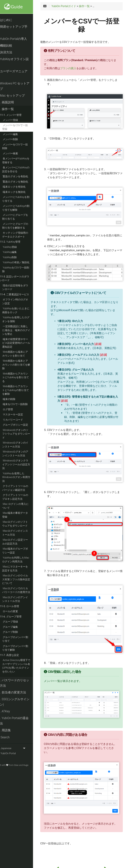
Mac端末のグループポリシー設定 (21, 551)
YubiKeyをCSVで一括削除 (22, 270)
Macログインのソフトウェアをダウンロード (21, 524)
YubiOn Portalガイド (71, 7)
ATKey (9, 711)
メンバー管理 (17, 115)
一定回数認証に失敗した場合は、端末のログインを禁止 (22, 330)
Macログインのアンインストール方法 (21, 599)
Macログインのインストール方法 (21, 533)
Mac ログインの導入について (21, 506)
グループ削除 (16, 632)
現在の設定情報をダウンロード (21, 287)
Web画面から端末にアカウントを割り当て (21, 354)
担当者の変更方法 (17, 692)
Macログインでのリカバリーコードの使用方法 (22, 590)
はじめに (10, 20)
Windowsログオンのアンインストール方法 (21, 454)
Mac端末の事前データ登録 (21, 515)
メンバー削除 (16, 139)
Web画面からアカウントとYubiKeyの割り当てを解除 (21, 390)
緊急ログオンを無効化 (21, 182)
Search (9, 737)
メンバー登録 (16, 120)
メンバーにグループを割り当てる (21, 217)
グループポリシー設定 (21, 425)
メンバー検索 (16, 153)
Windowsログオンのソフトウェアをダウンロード (22, 434)
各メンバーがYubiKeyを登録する (22, 160)
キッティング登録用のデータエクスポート (21, 235)
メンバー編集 (16, 134)
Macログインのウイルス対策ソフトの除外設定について (22, 579)
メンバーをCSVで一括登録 (21, 127)
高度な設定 (15, 655)
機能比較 (10, 46)
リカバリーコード (19, 420)
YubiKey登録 (16, 247)
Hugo (32, 765)
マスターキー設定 (19, 414)
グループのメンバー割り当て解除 (21, 648)
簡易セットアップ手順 (18, 29)
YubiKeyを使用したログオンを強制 (22, 319)
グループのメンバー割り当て (21, 639)
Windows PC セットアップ (19, 86)
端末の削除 (15, 399)
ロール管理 (15, 606)
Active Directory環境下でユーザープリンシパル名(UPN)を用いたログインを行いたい (22, 666)
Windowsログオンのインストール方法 (21, 445)
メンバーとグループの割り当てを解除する (21, 226)
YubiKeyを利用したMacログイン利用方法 (22, 560)
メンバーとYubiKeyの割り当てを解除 (22, 208)
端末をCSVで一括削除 (21, 404)
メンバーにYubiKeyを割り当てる (22, 199)
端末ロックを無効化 (20, 192)
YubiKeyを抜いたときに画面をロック (22, 310)
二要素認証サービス (20, 294)
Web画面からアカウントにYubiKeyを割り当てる (21, 377)
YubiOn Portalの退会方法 (19, 721)
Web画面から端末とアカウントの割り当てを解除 (22, 365)
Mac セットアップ (17, 96)
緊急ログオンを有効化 (21, 176)
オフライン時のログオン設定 (21, 301)
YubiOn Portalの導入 (18, 39)
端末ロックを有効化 (20, 187)
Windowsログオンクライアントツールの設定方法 (22, 464)
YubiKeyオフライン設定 (19, 62)
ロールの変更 (16, 611)
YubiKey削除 (16, 257)
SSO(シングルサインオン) (19, 702)
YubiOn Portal (12, 753)
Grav (22, 765)
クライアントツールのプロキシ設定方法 (21, 497)
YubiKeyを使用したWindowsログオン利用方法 (22, 477)
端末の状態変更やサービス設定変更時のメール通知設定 (22, 343)
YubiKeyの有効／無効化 (22, 262)
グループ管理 (17, 617)
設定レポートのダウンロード (20, 278)
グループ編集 (16, 627)
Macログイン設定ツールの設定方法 (21, 542)
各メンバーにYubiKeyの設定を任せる (22, 169)
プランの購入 (75, 69)
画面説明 (11, 102)
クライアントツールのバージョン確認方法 (21, 488)
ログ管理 (14, 409)
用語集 (10, 730)
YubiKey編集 (16, 252)
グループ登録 (16, 622)
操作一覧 (11, 109)
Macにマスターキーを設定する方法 (21, 569)
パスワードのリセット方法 (19, 683)
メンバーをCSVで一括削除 (21, 146)
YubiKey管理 (16, 242)
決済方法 (10, 52)
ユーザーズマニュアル (18, 74)
